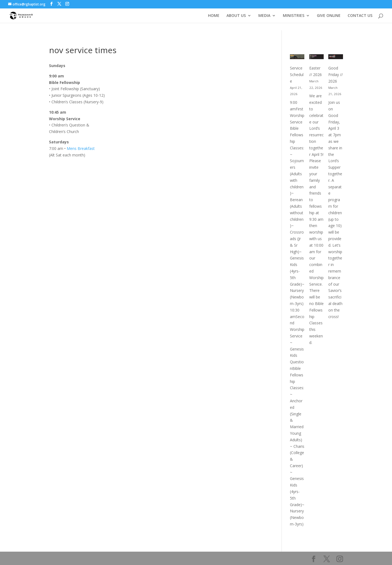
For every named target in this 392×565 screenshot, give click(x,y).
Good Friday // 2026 (336, 75)
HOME (214, 16)
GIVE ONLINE (329, 16)
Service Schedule (297, 75)
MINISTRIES (294, 16)
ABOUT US (236, 16)
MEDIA (264, 16)
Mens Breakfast (80, 148)
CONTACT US (360, 16)
